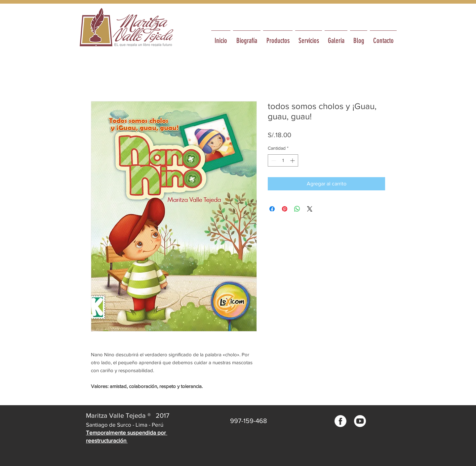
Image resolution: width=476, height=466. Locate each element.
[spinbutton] (283, 160)
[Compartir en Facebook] (272, 209)
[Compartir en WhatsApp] (297, 209)
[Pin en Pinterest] (285, 209)
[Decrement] (273, 160)
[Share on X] (310, 209)
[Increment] (293, 160)
